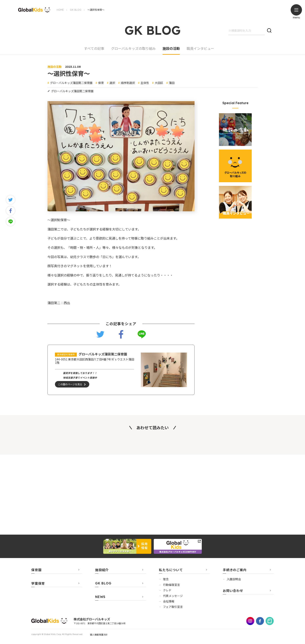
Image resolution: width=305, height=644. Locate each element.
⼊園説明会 (234, 579)
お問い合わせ (233, 591)
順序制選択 (128, 83)
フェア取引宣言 (173, 607)
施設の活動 (171, 49)
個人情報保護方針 (99, 635)
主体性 (145, 83)
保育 (101, 83)
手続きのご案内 (235, 570)
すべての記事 (94, 49)
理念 (166, 579)
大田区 (159, 83)
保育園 (36, 570)
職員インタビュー (200, 49)
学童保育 (38, 583)
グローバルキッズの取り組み (133, 49)
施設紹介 (102, 570)
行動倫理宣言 (171, 585)
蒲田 (172, 83)
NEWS (100, 597)
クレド (167, 590)
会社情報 (169, 601)
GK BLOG (76, 10)
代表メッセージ (173, 596)
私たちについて (171, 570)
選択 (112, 83)
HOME (60, 10)
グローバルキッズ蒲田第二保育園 (71, 83)
